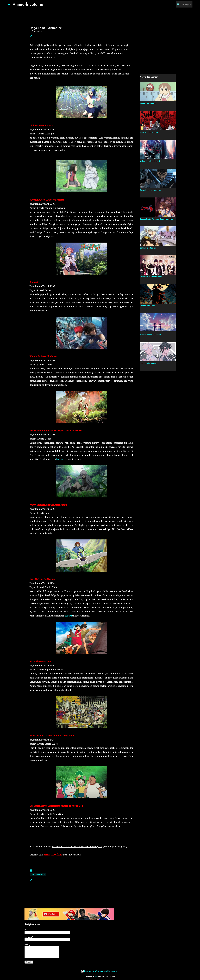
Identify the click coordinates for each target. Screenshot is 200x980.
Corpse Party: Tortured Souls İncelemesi (157, 219)
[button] (31, 36)
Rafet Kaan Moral (38, 874)
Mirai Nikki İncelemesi (149, 132)
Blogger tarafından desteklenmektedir (100, 971)
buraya (60, 459)
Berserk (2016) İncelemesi (151, 190)
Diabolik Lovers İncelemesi (151, 277)
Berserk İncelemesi (148, 248)
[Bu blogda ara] (179, 4)
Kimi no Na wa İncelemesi (150, 335)
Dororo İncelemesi (148, 306)
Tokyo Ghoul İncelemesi (150, 161)
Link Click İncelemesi (149, 364)
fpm (97, 976)
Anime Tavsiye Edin (148, 103)
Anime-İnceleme (28, 4)
